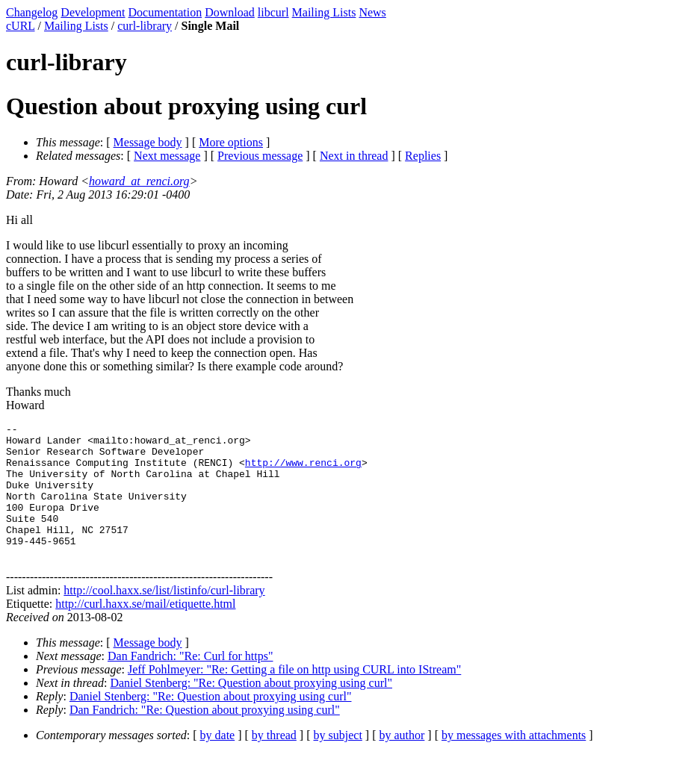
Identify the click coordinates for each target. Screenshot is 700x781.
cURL (21, 26)
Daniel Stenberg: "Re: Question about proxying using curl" (251, 710)
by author (402, 762)
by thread (274, 762)
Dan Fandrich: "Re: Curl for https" (190, 683)
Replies (423, 156)
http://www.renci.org (303, 471)
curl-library (145, 26)
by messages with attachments (514, 762)
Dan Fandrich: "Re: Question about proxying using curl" (205, 737)
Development (93, 12)
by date (218, 762)
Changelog (32, 12)
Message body (148, 142)
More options (231, 142)
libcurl (273, 12)
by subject (338, 762)
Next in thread (354, 156)
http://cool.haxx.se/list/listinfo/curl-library (164, 617)
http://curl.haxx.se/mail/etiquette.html (145, 631)
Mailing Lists (324, 12)
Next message (167, 156)
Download (230, 12)
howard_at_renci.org (139, 181)
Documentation (165, 12)
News (372, 12)
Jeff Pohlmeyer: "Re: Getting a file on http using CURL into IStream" (294, 696)
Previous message (260, 156)
